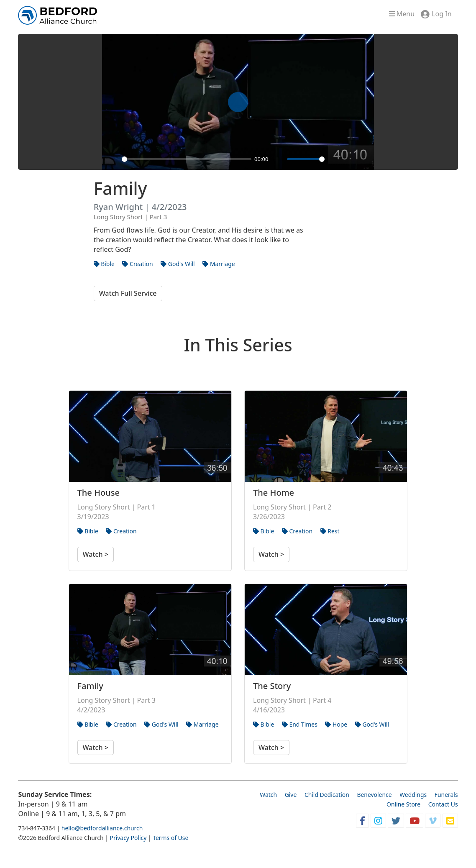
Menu (402, 14)
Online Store (403, 804)
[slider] (187, 159)
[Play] (113, 159)
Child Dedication (327, 795)
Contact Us (443, 804)
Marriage (219, 264)
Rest (330, 531)
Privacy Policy (128, 838)
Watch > (96, 554)
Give (291, 795)
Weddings (413, 795)
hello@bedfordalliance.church (102, 828)
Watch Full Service (128, 293)
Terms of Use (170, 838)
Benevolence (374, 795)
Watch (268, 795)
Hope (336, 724)
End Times (300, 724)
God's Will (178, 264)
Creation (137, 264)
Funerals (446, 795)
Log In (441, 14)
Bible (104, 264)
